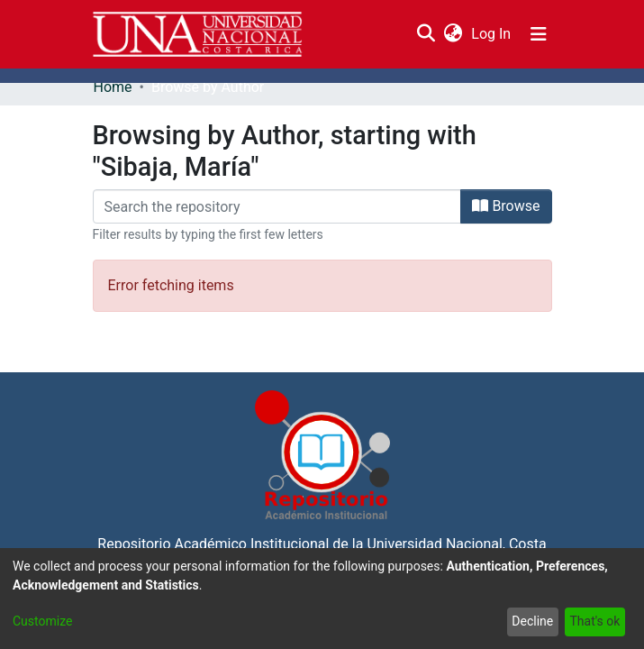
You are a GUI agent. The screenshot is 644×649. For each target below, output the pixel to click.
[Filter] (277, 206)
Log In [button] (492, 34)
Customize (42, 621)
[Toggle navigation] (539, 34)
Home (113, 87)
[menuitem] (454, 34)
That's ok (594, 621)
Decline (532, 621)
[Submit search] (426, 34)
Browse (506, 206)
